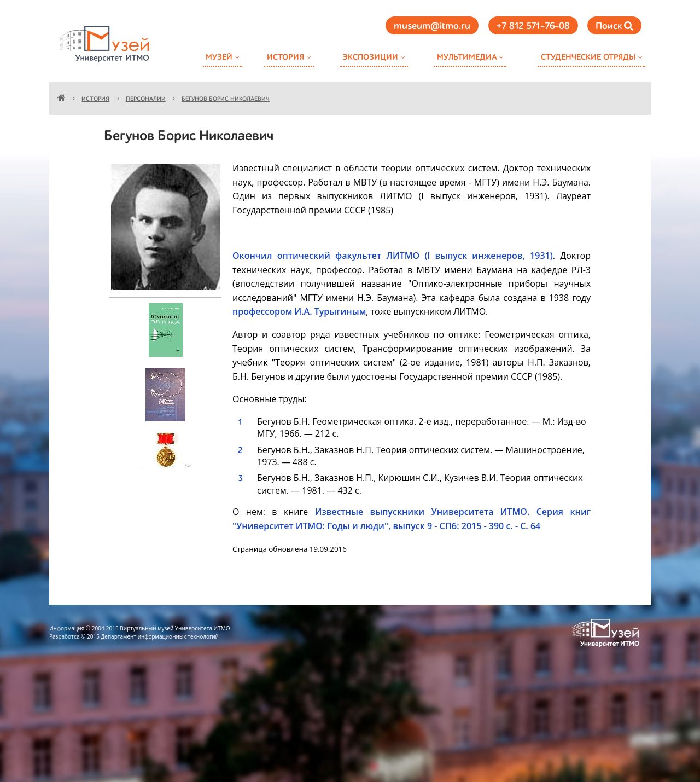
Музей (219, 57)
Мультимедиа (467, 57)
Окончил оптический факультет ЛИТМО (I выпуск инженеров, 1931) (393, 256)
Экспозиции (370, 57)
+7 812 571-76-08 (533, 26)
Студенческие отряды (588, 57)
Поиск (614, 26)
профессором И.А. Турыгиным (299, 311)
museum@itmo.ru (432, 26)
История (285, 57)
